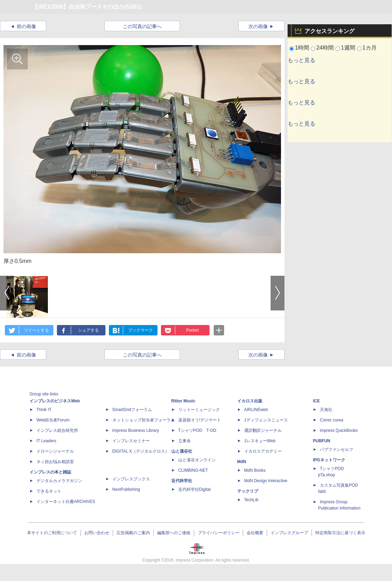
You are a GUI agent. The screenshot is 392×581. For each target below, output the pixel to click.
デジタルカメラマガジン (59, 481)
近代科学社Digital (194, 489)
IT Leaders (46, 441)
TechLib (251, 500)
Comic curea (331, 420)
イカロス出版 (250, 401)
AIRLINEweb (256, 410)
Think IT (44, 410)
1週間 (348, 48)
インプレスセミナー (131, 441)
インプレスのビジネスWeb (55, 401)
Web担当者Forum (53, 420)
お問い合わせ (97, 533)
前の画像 (26, 26)
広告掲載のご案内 (133, 533)
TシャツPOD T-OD (197, 430)
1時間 (302, 48)
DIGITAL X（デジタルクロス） (141, 451)
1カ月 (370, 48)
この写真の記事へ (142, 26)
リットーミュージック (199, 410)
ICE (316, 401)
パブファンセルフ (336, 450)
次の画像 (258, 26)
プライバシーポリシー (219, 533)
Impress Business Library (136, 430)
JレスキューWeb (260, 441)
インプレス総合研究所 (57, 430)
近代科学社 (182, 481)
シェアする (88, 330)
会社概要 (255, 533)
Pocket (192, 330)
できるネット (49, 491)
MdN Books (255, 470)
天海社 (326, 410)
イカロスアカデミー (263, 451)
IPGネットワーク (329, 460)
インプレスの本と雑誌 (50, 472)
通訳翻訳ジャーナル (263, 430)
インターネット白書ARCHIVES (66, 502)
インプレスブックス (131, 479)
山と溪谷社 (182, 451)
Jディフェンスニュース (266, 420)
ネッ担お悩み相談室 (55, 462)
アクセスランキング (330, 31)
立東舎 (185, 441)
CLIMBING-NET (193, 470)
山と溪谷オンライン (197, 460)
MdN (242, 462)
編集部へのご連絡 (174, 533)
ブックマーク (140, 330)
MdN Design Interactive (266, 481)
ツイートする (36, 330)
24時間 (325, 48)
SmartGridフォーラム (132, 410)
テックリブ (248, 491)
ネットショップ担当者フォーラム (144, 420)
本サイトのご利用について (52, 533)
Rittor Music (183, 401)
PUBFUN (322, 441)
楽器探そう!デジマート (200, 420)
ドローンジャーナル (55, 451)
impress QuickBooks (339, 430)
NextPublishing (126, 489)
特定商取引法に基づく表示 (340, 533)
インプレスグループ (289, 533)
